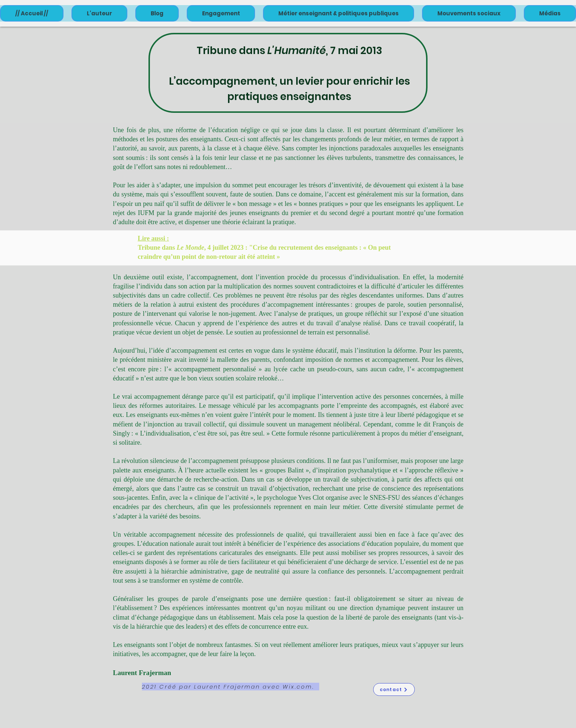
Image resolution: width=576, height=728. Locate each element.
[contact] (394, 689)
